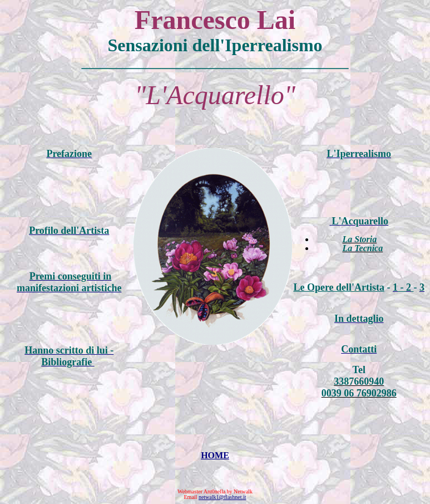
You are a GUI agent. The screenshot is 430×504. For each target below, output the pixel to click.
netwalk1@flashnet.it (223, 497)
